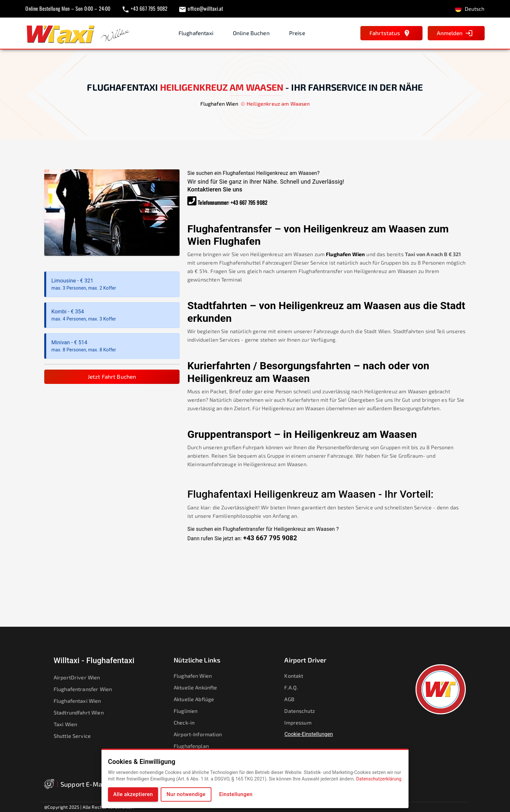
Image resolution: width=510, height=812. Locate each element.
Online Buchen (251, 33)
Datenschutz (304, 711)
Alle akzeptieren (133, 794)
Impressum (302, 723)
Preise (297, 33)
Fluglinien (190, 711)
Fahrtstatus (390, 33)
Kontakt (298, 676)
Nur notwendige (186, 794)
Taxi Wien (70, 724)
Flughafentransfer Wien (87, 689)
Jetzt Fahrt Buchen (112, 376)
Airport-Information (201, 734)
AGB (293, 699)
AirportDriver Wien (81, 677)
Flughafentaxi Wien (82, 701)
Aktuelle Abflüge (198, 699)
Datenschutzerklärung (379, 779)
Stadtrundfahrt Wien (83, 713)
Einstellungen (236, 794)
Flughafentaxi (196, 33)
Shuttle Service (76, 736)
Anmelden (455, 33)
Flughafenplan (195, 746)
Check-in (188, 723)
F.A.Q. (295, 688)
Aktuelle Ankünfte (200, 688)
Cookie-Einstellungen (309, 734)
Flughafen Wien (345, 254)
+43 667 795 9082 (249, 203)
